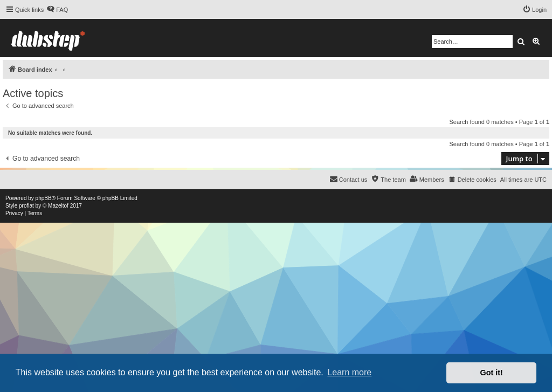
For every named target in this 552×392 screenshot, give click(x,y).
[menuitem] (57, 10)
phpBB (44, 198)
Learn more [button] (349, 372)
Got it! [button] (492, 373)
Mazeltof (58, 206)
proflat (26, 206)
